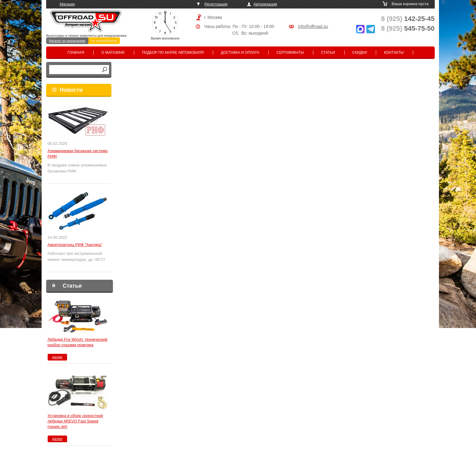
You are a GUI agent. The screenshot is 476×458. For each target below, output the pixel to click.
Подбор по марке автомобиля (173, 53)
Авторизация (265, 4)
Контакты (394, 53)
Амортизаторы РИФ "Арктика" (75, 245)
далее (57, 357)
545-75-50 (408, 28)
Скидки (359, 53)
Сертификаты (290, 53)
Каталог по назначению (67, 41)
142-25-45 (408, 19)
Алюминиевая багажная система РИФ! (78, 154)
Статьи (328, 53)
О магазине (113, 53)
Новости (71, 90)
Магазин (67, 4)
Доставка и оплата (240, 53)
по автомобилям (104, 41)
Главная (76, 53)
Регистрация (216, 4)
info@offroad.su (313, 26)
